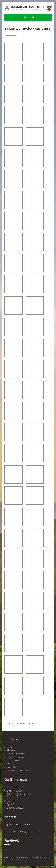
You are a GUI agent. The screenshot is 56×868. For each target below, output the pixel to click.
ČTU (9, 798)
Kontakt (11, 767)
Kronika (11, 764)
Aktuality (11, 750)
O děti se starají (15, 787)
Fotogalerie (13, 760)
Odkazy (11, 801)
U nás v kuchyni (15, 791)
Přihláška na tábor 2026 (19, 770)
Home (10, 747)
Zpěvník (11, 804)
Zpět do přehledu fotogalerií (19, 723)
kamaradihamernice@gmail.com (22, 832)
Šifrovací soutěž (15, 808)
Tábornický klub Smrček (19, 794)
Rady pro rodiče (15, 757)
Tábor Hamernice (16, 754)
